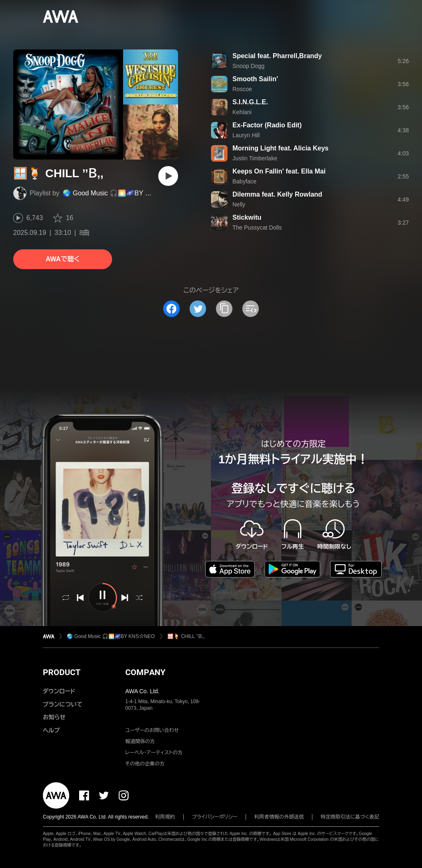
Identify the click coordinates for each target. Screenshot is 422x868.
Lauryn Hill (246, 135)
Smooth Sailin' (255, 79)
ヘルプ (51, 730)
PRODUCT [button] (62, 672)
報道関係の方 (140, 741)
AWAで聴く (63, 259)
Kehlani (242, 112)
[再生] (168, 176)
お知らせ (54, 717)
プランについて (63, 704)
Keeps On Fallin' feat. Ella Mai (279, 171)
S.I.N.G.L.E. (250, 102)
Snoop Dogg (249, 66)
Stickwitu (247, 217)
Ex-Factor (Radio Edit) (267, 125)
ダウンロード (59, 691)
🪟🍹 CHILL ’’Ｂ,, (186, 636)
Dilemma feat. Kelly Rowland (277, 194)
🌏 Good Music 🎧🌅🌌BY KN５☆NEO (121, 193)
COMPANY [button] (145, 672)
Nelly (239, 204)
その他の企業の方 (145, 764)
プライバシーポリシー (215, 817)
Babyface (244, 181)
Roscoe (242, 89)
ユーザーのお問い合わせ (152, 730)
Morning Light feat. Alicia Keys (280, 148)
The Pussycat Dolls (257, 228)
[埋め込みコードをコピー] (251, 309)
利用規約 (165, 817)
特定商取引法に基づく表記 (350, 817)
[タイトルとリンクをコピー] (224, 309)
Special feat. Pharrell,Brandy (277, 56)
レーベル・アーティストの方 (154, 753)
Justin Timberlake (255, 158)
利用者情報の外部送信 (279, 817)
